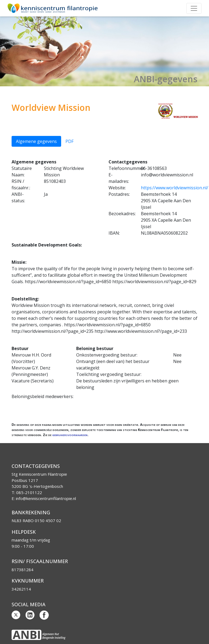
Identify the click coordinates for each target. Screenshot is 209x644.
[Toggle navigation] (194, 8)
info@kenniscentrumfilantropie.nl (46, 498)
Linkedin (30, 615)
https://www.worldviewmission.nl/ (175, 188)
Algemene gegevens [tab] (36, 141)
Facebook (44, 615)
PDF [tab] (69, 141)
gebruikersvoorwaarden (70, 435)
